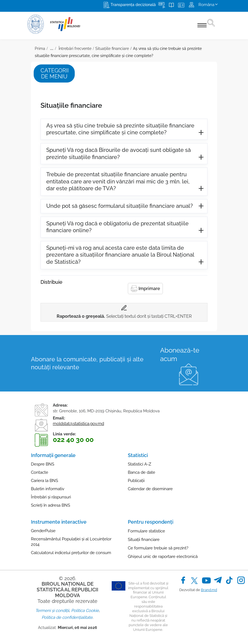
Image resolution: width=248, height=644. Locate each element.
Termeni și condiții (52, 611)
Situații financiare (144, 540)
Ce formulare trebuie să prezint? (158, 548)
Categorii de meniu (55, 73)
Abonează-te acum (180, 354)
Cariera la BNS (44, 481)
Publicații (136, 481)
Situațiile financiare (112, 49)
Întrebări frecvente (74, 49)
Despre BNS (43, 464)
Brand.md (209, 590)
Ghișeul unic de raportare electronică (163, 557)
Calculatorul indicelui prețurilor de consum (71, 553)
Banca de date (142, 472)
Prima (40, 49)
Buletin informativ (48, 489)
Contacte (40, 472)
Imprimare (145, 289)
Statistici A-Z (139, 464)
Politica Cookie (85, 611)
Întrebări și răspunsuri (51, 497)
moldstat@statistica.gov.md (78, 424)
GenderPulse (43, 531)
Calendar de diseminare (150, 489)
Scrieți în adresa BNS (51, 505)
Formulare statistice (146, 531)
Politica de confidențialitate (67, 617)
